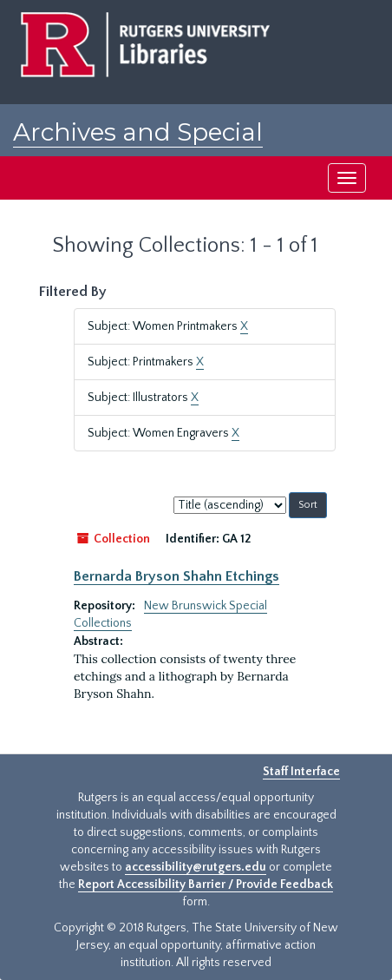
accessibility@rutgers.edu (196, 867)
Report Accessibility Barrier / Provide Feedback (206, 885)
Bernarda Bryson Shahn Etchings (176, 576)
